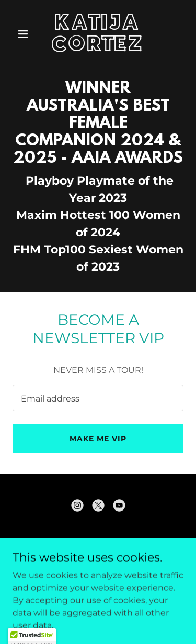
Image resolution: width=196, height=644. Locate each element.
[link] (98, 48)
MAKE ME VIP (98, 439)
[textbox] (98, 398)
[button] (25, 34)
